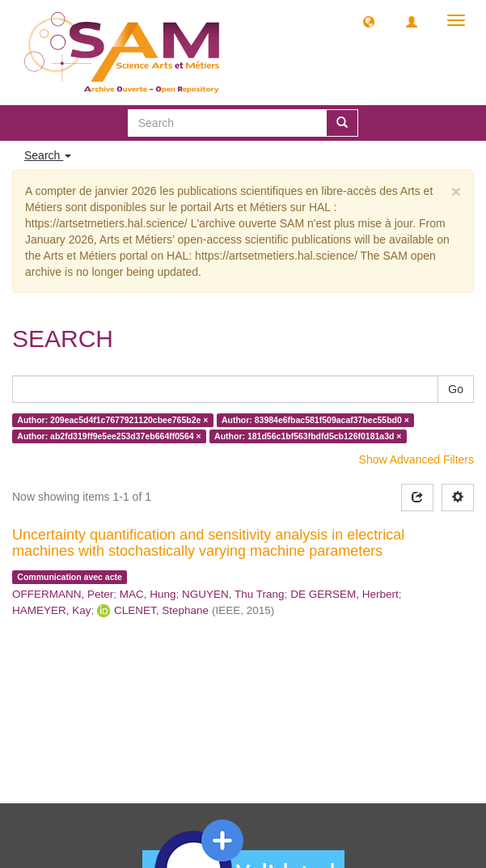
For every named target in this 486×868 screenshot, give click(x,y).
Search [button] (48, 155)
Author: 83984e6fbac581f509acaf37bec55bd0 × (315, 420)
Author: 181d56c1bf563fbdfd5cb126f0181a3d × (308, 436)
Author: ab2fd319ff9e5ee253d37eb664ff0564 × (109, 436)
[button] (369, 21)
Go (456, 389)
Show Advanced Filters (416, 459)
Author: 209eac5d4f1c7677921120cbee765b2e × (112, 420)
